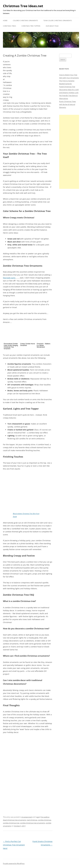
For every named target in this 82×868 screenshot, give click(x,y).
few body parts (9, 278)
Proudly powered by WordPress (14, 863)
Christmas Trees (9, 26)
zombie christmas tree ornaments (33, 823)
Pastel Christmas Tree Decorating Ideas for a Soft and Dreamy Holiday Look (69, 90)
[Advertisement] (69, 152)
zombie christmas (45, 820)
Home (5, 21)
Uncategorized (27, 817)
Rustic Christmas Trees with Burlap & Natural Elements (67, 104)
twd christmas (32, 820)
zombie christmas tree (11, 823)
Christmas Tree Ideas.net (23, 6)
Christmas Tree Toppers (31, 26)
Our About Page (52, 26)
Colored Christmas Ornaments (25, 21)
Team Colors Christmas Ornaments (58, 21)
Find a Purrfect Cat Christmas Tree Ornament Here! (14, 845)
